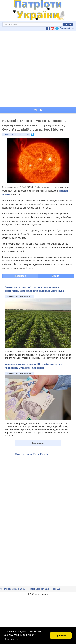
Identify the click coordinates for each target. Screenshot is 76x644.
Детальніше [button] (12, 639)
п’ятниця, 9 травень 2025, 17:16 (16, 134)
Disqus (56, 276)
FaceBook (21, 276)
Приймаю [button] (61, 636)
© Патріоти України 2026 (13, 589)
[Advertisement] (37, 69)
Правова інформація (38, 589)
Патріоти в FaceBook (32, 454)
